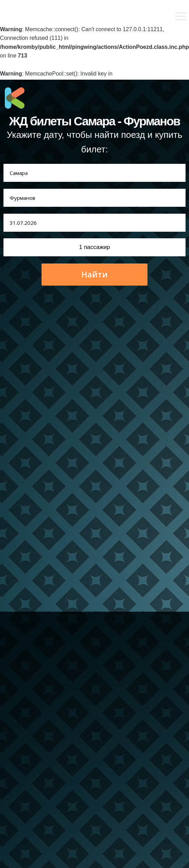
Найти (94, 274)
